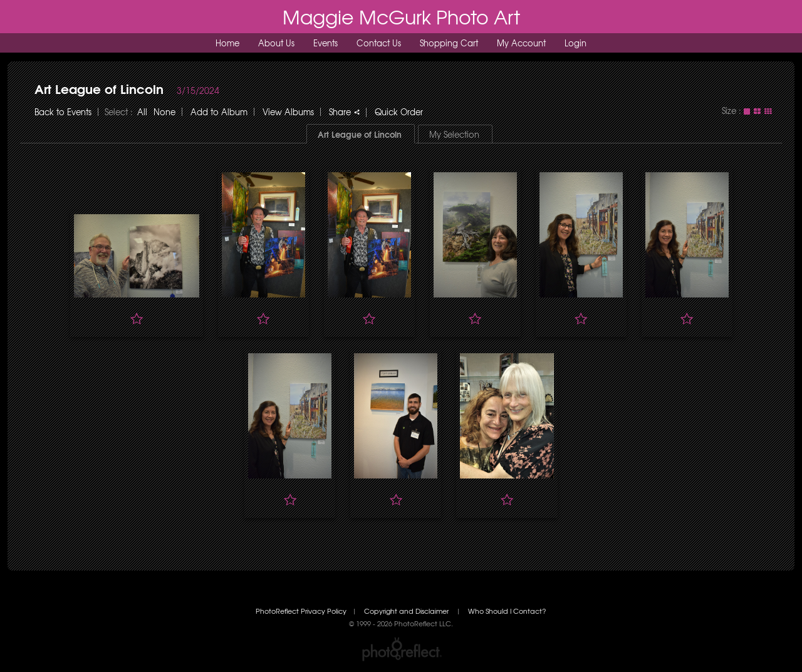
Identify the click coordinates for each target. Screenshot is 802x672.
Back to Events (63, 112)
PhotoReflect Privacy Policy (301, 611)
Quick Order (399, 112)
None (164, 112)
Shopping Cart (449, 43)
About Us (276, 43)
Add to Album (219, 112)
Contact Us (379, 43)
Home (227, 43)
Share (344, 112)
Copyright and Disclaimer (407, 611)
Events (325, 43)
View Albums (288, 112)
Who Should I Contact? (507, 611)
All (142, 112)
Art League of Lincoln (99, 88)
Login (575, 43)
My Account (521, 43)
